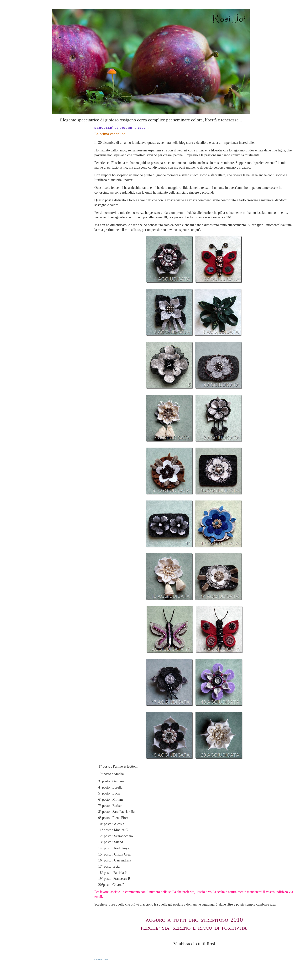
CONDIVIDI (101, 959)
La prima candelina (110, 134)
